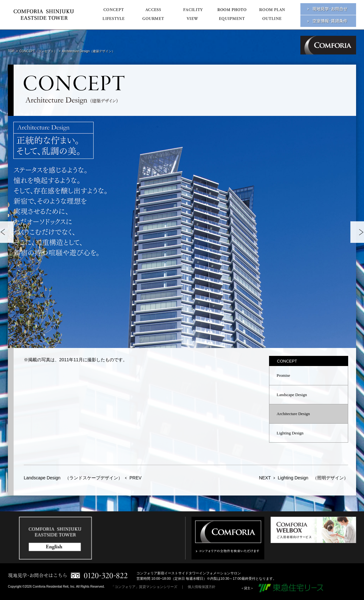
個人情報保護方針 (202, 587)
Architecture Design (293, 414)
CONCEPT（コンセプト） (38, 51)
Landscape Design (292, 395)
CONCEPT (113, 12)
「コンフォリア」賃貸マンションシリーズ (144, 587)
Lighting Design (290, 433)
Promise (283, 375)
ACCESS (153, 12)
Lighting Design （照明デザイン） (313, 478)
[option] (182, 232)
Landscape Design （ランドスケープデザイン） (73, 478)
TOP (11, 51)
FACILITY (192, 12)
